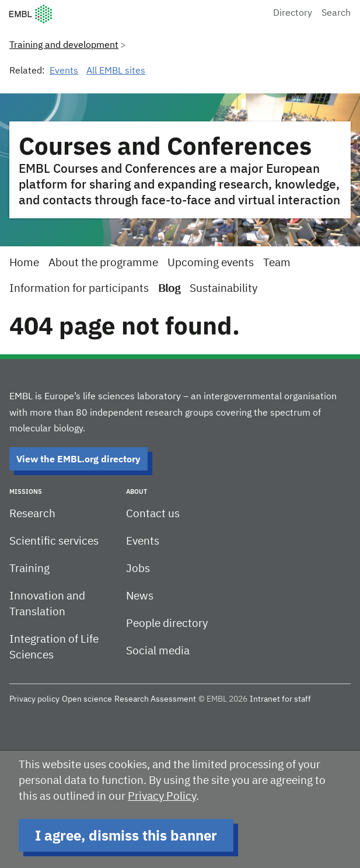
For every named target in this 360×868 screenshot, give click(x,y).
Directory (293, 13)
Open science (87, 699)
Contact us (153, 514)
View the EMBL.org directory (78, 459)
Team (277, 263)
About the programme (103, 263)
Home (24, 263)
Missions (26, 491)
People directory (167, 624)
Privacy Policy (162, 796)
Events (64, 71)
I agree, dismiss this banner (126, 835)
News (140, 596)
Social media (158, 651)
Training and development (64, 46)
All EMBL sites (116, 71)
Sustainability (223, 289)
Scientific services (54, 541)
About (137, 491)
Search (336, 13)
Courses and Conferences (165, 146)
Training (29, 569)
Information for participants (79, 289)
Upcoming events (211, 263)
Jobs (138, 569)
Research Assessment (155, 699)
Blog (169, 289)
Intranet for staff (280, 699)
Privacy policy (34, 699)
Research (32, 514)
